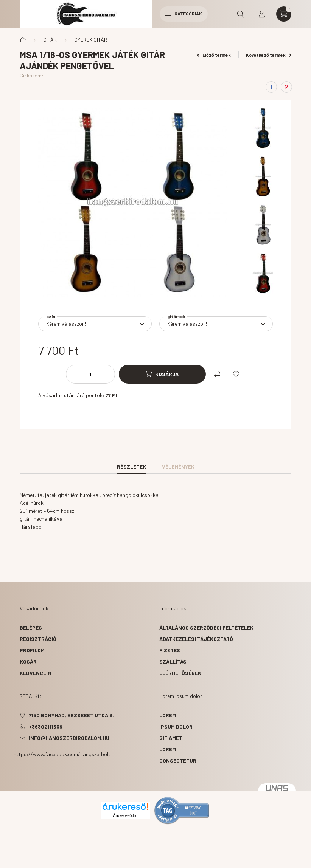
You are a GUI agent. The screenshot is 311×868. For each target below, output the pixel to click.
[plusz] (105, 374)
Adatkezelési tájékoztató (196, 639)
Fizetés (170, 650)
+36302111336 (46, 726)
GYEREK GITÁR (91, 39)
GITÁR (50, 39)
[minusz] (76, 374)
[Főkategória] (23, 40)
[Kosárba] (162, 374)
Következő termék (269, 55)
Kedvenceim (36, 673)
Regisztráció (38, 639)
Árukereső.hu (125, 815)
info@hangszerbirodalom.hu (69, 738)
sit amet (171, 738)
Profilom (32, 650)
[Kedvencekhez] (236, 374)
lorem (168, 715)
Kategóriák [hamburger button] (184, 14)
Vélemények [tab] (178, 466)
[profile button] (262, 14)
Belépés (31, 627)
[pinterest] (286, 87)
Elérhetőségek (180, 673)
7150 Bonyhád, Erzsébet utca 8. (72, 715)
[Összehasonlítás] (217, 374)
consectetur (178, 760)
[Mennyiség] (90, 374)
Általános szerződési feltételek (206, 627)
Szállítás (173, 661)
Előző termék (214, 55)
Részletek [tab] (131, 466)
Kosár (28, 661)
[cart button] (284, 14)
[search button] (241, 14)
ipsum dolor (176, 726)
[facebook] (271, 87)
